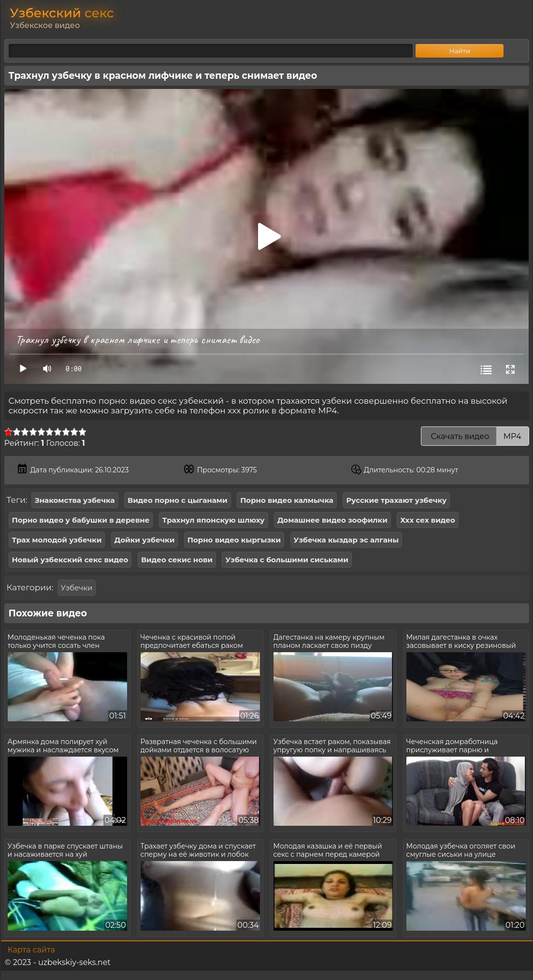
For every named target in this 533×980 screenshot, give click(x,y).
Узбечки (77, 588)
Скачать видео (475, 436)
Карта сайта (31, 950)
